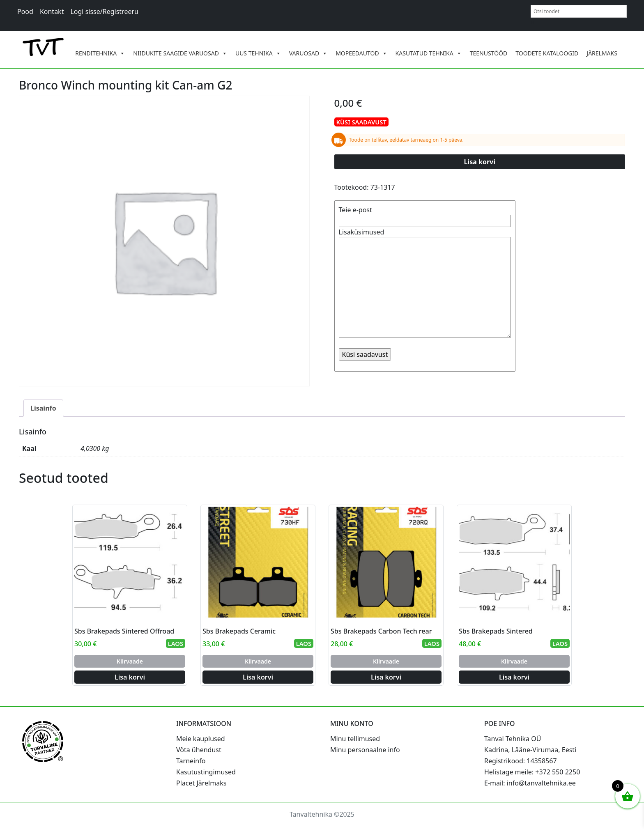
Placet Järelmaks (201, 783)
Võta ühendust (199, 750)
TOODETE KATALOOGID (547, 53)
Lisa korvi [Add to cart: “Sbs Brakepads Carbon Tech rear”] (386, 677)
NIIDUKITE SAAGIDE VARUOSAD (180, 53)
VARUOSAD (308, 53)
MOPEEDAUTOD (361, 53)
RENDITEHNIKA (100, 53)
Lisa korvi (480, 162)
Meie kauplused (201, 739)
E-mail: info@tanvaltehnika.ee (530, 783)
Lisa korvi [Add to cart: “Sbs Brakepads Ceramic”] (258, 677)
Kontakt (52, 11)
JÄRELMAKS (602, 53)
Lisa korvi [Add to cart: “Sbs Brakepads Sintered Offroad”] (130, 677)
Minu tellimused (355, 739)
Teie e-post (425, 215)
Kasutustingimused (206, 772)
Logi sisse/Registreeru (104, 11)
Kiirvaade (130, 661)
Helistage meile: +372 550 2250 (532, 772)
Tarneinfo (191, 761)
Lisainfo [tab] (43, 408)
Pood (25, 11)
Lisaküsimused (425, 284)
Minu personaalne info (365, 750)
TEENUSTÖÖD (489, 53)
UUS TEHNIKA (258, 53)
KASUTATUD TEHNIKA (429, 53)
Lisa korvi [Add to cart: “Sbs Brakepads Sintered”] (514, 677)
